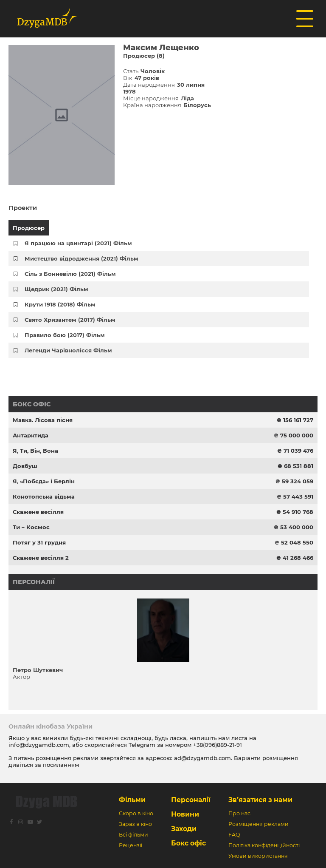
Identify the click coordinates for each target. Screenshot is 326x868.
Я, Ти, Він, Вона (35, 451)
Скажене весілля (38, 512)
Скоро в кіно (136, 813)
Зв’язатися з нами (260, 800)
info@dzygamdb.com (39, 745)
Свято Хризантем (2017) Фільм (70, 320)
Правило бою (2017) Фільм (65, 335)
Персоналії (34, 582)
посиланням (61, 765)
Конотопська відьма (44, 496)
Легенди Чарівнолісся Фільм (68, 350)
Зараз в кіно (135, 824)
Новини (185, 814)
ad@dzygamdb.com (202, 758)
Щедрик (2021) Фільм (56, 289)
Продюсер (29, 228)
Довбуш (25, 466)
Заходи (184, 829)
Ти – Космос (31, 527)
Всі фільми (133, 835)
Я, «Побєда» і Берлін (44, 481)
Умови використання (258, 856)
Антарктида (31, 435)
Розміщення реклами (259, 824)
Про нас (239, 813)
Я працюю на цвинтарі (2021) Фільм (78, 243)
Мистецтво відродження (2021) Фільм (81, 258)
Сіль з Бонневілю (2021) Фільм (70, 274)
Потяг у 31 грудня (39, 542)
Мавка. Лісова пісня (43, 420)
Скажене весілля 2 (41, 558)
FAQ (234, 835)
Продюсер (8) (144, 56)
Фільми (132, 800)
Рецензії (131, 845)
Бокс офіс (32, 404)
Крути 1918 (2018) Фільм (60, 304)
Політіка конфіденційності (264, 845)
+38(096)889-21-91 (218, 745)
